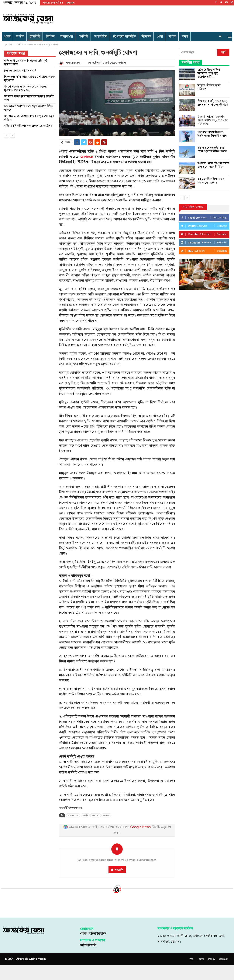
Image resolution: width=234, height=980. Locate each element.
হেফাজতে (86, 157)
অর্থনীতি (83, 36)
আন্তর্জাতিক (101, 36)
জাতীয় (20, 36)
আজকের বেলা (73, 815)
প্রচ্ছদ (7, 36)
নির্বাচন (50, 36)
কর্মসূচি (85, 815)
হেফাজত (106, 815)
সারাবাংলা (67, 36)
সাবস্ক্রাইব (119, 870)
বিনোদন (146, 36)
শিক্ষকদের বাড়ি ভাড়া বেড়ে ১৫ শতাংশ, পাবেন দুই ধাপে (213, 103)
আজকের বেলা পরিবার (53, 3)
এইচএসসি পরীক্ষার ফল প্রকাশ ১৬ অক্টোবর (211, 181)
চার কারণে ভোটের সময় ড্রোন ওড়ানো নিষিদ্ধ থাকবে (212, 149)
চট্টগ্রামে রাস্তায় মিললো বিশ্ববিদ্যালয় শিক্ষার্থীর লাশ (212, 134)
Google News (140, 827)
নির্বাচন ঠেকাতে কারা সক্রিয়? (209, 87)
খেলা (160, 36)
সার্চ (223, 52)
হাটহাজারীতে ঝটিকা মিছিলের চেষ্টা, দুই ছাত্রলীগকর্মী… (209, 73)
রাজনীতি (35, 36)
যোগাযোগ (70, 3)
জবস (185, 36)
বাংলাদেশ (96, 815)
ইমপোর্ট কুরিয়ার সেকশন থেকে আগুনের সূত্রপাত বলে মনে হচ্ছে (213, 120)
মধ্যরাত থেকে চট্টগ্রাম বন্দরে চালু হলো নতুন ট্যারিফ (213, 165)
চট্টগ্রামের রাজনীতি (124, 36)
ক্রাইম (172, 36)
